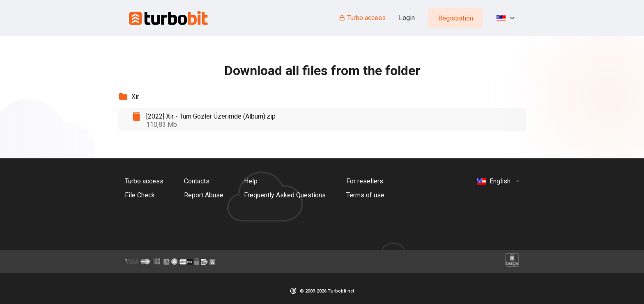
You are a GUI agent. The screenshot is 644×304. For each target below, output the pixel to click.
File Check (140, 195)
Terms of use (365, 195)
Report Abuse (204, 195)
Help (251, 181)
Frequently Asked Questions (285, 195)
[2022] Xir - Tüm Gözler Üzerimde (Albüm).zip (211, 116)
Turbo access (362, 18)
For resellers (365, 181)
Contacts (197, 181)
